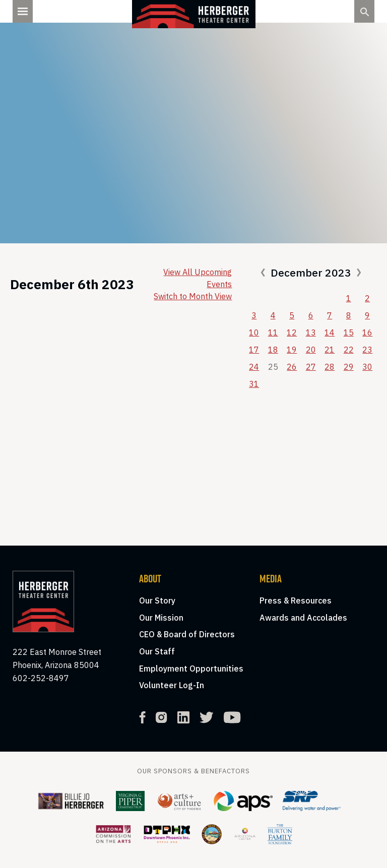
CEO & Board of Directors (187, 634)
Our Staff (157, 651)
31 (254, 384)
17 (254, 350)
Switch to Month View (193, 296)
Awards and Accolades (303, 618)
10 (254, 332)
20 (311, 350)
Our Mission (161, 618)
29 (349, 367)
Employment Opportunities (191, 669)
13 (311, 332)
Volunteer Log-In (172, 685)
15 (349, 332)
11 (273, 332)
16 (367, 332)
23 (367, 350)
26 (292, 367)
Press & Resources (296, 600)
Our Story (157, 600)
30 (367, 367)
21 (330, 350)
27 (311, 367)
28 (330, 367)
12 (292, 332)
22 (349, 350)
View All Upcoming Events (198, 278)
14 (330, 332)
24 (254, 367)
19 (292, 350)
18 (273, 350)
